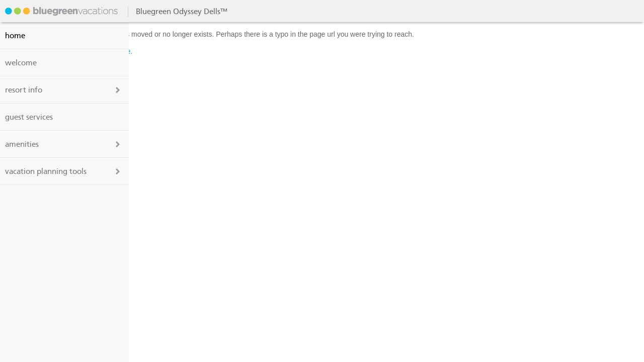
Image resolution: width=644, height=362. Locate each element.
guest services (29, 117)
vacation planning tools (46, 171)
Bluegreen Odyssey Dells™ (60, 11)
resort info (24, 90)
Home (15, 36)
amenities (22, 144)
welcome (21, 63)
